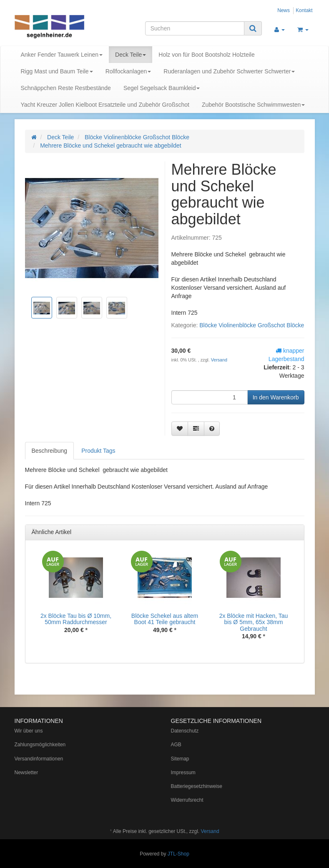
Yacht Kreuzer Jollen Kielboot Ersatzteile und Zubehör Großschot (105, 105)
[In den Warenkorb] (276, 397)
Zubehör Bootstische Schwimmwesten (253, 105)
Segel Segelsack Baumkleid (162, 88)
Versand (219, 360)
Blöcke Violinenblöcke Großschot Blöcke (252, 325)
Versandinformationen (39, 759)
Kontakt (304, 10)
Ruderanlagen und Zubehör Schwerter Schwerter (229, 71)
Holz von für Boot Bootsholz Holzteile (206, 55)
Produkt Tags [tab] (98, 451)
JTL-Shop (178, 854)
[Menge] (210, 397)
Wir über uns (29, 731)
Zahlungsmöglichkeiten (40, 745)
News (284, 10)
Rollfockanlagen (128, 71)
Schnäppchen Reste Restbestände (66, 88)
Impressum (183, 773)
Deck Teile (131, 55)
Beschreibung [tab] (50, 451)
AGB (176, 745)
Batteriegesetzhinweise (197, 786)
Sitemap (180, 759)
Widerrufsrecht (187, 800)
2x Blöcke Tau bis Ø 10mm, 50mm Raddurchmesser (76, 619)
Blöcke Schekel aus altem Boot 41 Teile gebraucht (165, 619)
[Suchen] (195, 28)
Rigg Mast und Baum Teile (57, 71)
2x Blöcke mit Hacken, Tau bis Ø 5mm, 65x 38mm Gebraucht (254, 622)
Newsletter (26, 773)
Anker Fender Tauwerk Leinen (62, 55)
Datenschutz (185, 731)
